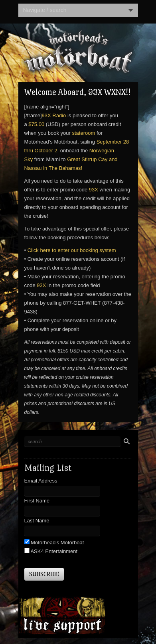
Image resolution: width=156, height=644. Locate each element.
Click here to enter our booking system (72, 250)
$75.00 (36, 124)
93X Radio (54, 115)
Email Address (41, 481)
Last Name (37, 521)
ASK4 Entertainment (54, 551)
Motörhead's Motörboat (57, 543)
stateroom (83, 133)
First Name (37, 501)
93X (94, 190)
